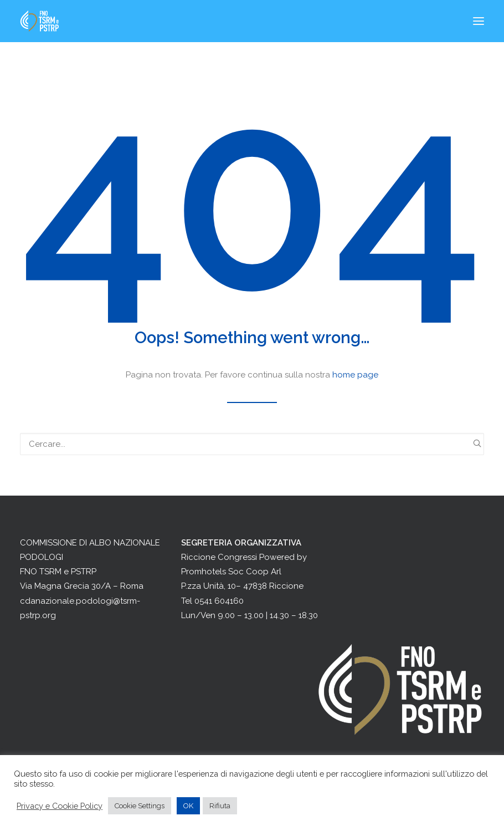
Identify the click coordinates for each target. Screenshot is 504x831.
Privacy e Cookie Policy (60, 806)
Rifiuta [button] (220, 806)
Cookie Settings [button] (140, 806)
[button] (479, 21)
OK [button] (188, 806)
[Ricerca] (252, 444)
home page (355, 375)
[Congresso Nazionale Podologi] (40, 21)
